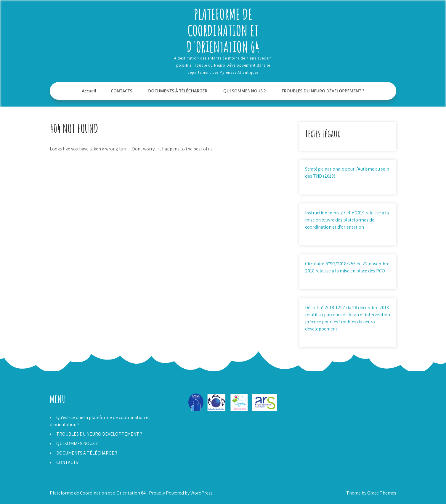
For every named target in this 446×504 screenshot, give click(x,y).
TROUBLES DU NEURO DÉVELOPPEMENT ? (323, 91)
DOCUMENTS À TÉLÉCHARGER (178, 91)
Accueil (89, 91)
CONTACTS (122, 91)
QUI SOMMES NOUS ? (244, 91)
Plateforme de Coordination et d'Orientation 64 (223, 30)
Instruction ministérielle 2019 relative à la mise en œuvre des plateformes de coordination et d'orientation (347, 220)
